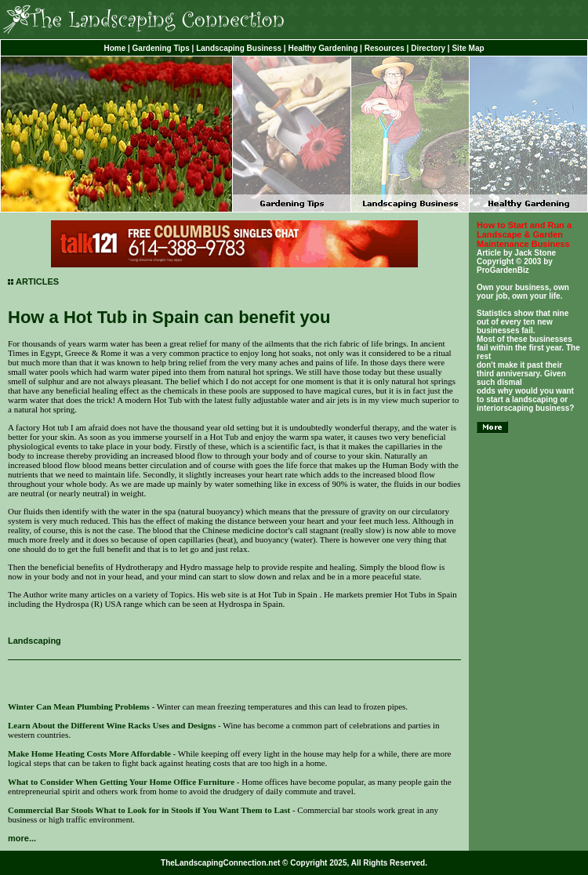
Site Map (468, 48)
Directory (428, 48)
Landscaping (34, 641)
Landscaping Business (239, 48)
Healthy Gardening (323, 48)
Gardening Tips (161, 48)
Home (114, 48)
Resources (385, 48)
